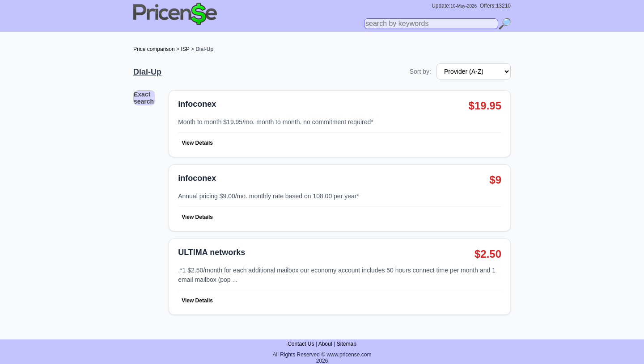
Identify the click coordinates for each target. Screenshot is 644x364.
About (325, 344)
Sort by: (420, 71)
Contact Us (301, 344)
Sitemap (347, 344)
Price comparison (154, 49)
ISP (185, 49)
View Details (197, 143)
